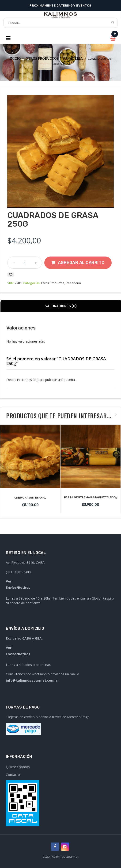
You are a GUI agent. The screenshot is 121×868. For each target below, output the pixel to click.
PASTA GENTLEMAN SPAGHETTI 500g (91, 497)
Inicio (15, 59)
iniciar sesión (27, 380)
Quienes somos (18, 767)
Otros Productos (42, 59)
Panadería (73, 59)
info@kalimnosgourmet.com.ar (32, 680)
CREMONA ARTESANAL (30, 498)
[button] (11, 275)
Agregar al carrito (81, 263)
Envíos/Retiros (18, 588)
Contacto (13, 775)
